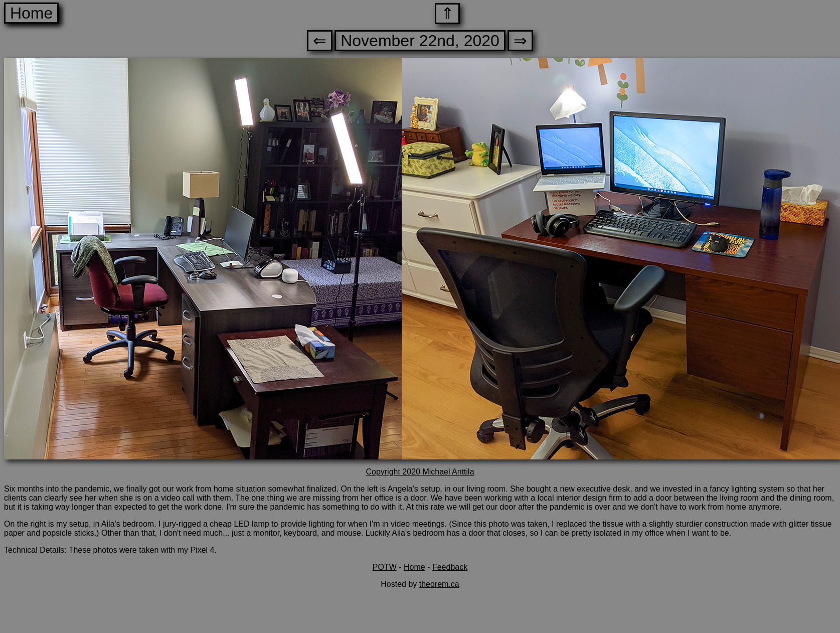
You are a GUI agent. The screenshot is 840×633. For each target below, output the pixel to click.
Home (31, 13)
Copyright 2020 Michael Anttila (420, 472)
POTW (385, 567)
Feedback (450, 567)
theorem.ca (439, 584)
